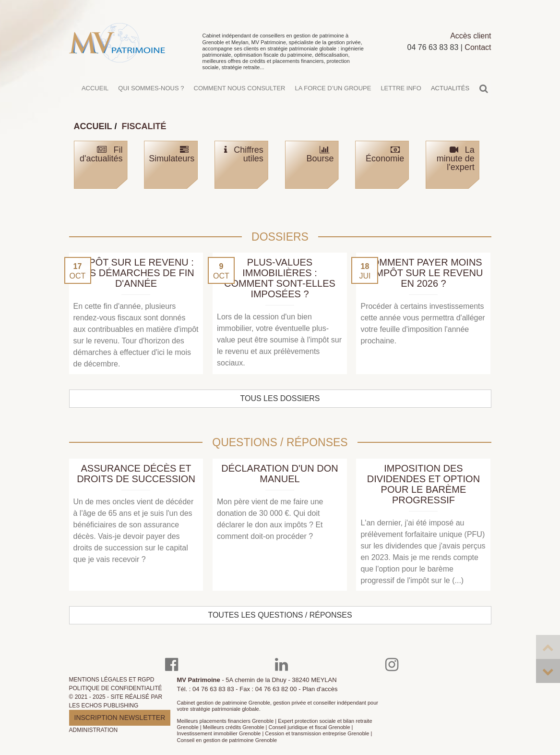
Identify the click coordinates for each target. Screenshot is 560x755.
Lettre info (401, 93)
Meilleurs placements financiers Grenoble (226, 721)
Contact (478, 52)
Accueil (95, 93)
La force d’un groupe (333, 93)
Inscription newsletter (120, 718)
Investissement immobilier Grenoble (219, 733)
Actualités (450, 93)
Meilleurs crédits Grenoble (234, 727)
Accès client (471, 41)
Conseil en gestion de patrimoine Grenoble (227, 740)
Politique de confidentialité (116, 688)
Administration (94, 730)
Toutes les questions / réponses (280, 615)
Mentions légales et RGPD (112, 680)
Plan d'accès (320, 689)
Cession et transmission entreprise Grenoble (317, 733)
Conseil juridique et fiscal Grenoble (310, 727)
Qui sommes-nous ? (151, 93)
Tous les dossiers (280, 398)
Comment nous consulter (240, 93)
